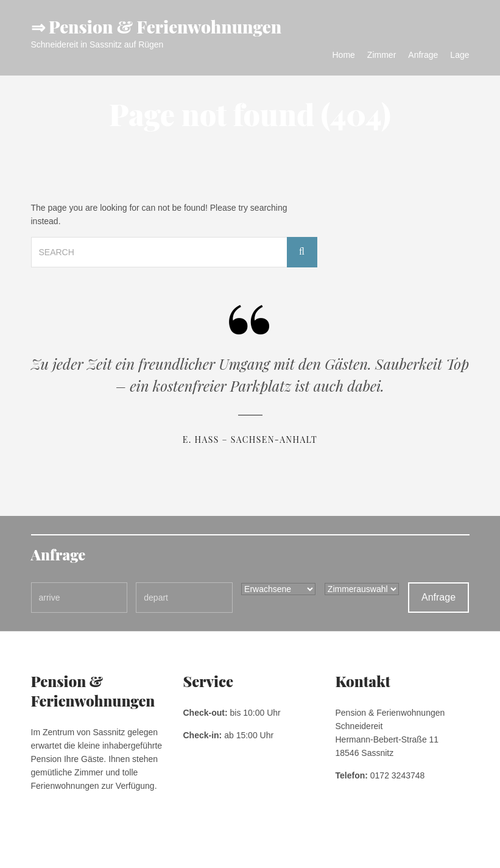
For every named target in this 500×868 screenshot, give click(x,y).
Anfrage (423, 55)
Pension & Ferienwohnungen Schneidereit (401, 850)
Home (344, 55)
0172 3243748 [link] (398, 775)
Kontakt (167, 850)
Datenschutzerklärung (111, 850)
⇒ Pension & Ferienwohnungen (157, 26)
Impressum (49, 850)
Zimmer (382, 55)
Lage (460, 55)
